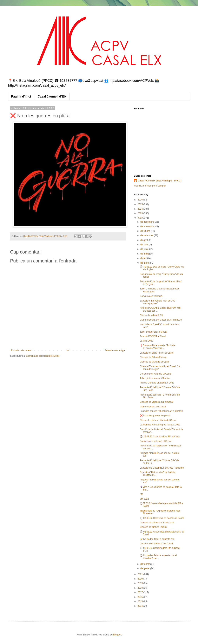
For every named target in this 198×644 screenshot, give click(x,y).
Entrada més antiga (115, 350)
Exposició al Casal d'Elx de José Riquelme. (162, 468)
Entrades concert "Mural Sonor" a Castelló (162, 411)
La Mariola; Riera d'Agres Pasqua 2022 (160, 425)
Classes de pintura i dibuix (153, 527)
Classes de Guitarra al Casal (155, 362)
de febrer (145, 564)
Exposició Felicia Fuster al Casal (157, 353)
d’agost (144, 240)
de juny (144, 249)
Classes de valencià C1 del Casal (157, 523)
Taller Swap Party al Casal (153, 332)
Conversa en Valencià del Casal (156, 544)
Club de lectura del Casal (153, 407)
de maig (145, 254)
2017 (141, 592)
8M (141, 494)
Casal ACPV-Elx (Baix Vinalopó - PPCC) (160, 181)
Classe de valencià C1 (151, 315)
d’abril (144, 258)
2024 (141, 209)
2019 (141, 583)
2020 (141, 579)
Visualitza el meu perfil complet (150, 186)
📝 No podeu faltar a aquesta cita (157, 539)
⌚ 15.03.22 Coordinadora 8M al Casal (160, 437)
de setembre (147, 235)
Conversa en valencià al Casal (155, 374)
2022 (141, 218)
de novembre (147, 227)
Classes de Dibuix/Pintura (153, 357)
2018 (141, 588)
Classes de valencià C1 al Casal (156, 402)
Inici (68, 350)
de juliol (145, 245)
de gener (145, 568)
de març (145, 263)
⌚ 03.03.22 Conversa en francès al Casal (162, 518)
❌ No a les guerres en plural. (155, 416)
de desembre (147, 222)
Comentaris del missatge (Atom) (43, 356)
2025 (141, 204)
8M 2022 (144, 499)
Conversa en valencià (151, 296)
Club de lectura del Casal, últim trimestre (161, 320)
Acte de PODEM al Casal (153, 336)
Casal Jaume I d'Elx (52, 96)
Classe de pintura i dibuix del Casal (158, 420)
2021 (141, 574)
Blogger (117, 635)
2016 (141, 597)
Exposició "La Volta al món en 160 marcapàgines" (157, 302)
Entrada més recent (21, 350)
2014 (141, 606)
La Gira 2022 (146, 341)
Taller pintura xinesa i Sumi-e (155, 378)
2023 (141, 213)
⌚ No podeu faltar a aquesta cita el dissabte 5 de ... (158, 557)
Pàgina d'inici (21, 96)
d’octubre (145, 231)
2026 (141, 200)
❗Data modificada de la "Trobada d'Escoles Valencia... (158, 347)
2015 (141, 601)
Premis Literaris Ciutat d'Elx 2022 (157, 383)
